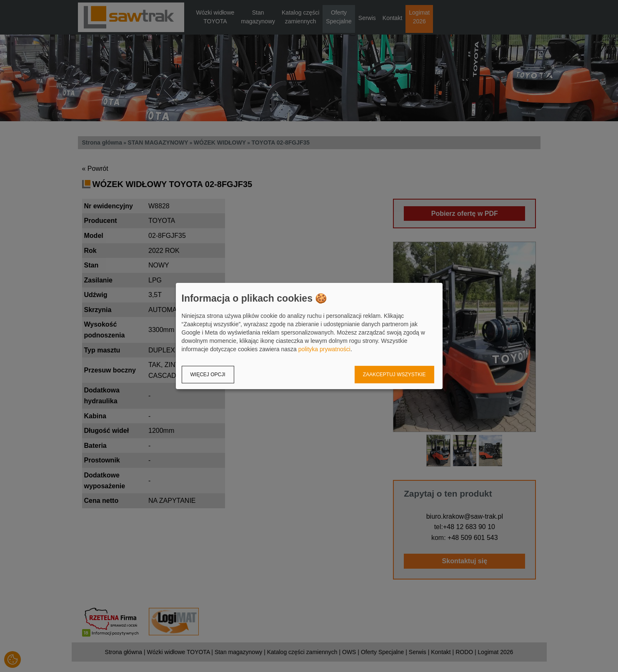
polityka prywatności (324, 349)
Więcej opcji (208, 375)
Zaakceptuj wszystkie (394, 375)
